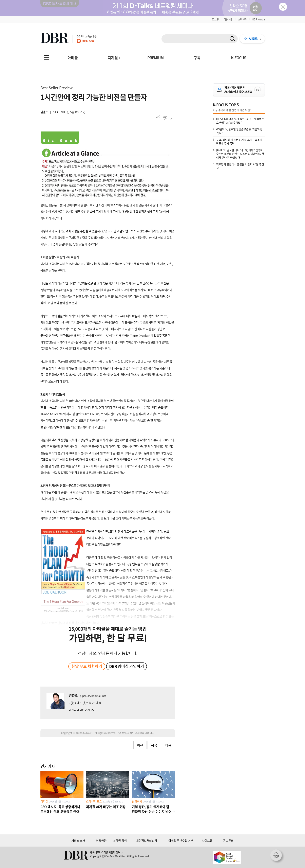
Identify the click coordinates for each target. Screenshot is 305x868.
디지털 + (114, 58)
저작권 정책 (120, 840)
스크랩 (172, 118)
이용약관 (101, 840)
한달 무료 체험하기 (87, 666)
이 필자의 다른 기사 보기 (82, 710)
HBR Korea (258, 19)
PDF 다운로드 (165, 118)
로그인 (215, 19)
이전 (140, 745)
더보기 (158, 117)
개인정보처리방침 (147, 840)
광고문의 (228, 840)
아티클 (73, 58)
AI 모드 (253, 39)
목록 (154, 745)
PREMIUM (156, 58)
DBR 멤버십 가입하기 (127, 666)
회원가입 (228, 19)
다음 (168, 745)
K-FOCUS (239, 58)
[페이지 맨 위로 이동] (277, 856)
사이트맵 (207, 840)
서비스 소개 (78, 840)
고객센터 (243, 19)
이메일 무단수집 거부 (181, 840)
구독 (197, 58)
